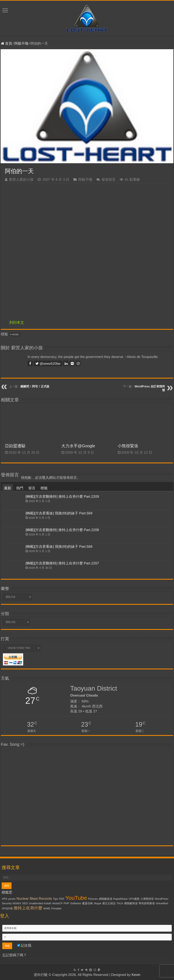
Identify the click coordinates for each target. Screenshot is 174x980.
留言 (32, 488)
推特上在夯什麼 (28, 908)
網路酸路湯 (106, 899)
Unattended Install (40, 903)
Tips (55, 899)
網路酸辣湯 (131, 903)
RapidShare (120, 899)
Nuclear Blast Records (34, 898)
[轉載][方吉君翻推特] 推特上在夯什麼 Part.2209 (62, 497)
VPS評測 (7, 908)
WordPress (162, 899)
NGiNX (17, 903)
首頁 (6, 44)
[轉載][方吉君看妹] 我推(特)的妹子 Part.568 (59, 547)
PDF (62, 899)
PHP (66, 903)
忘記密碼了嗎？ (14, 955)
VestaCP (57, 903)
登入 (45, 478)
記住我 (24, 946)
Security (7, 903)
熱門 (20, 488)
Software (76, 903)
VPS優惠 (134, 899)
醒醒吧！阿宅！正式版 (35, 386)
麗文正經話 (109, 903)
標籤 (44, 488)
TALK (120, 903)
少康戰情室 (147, 899)
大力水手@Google (78, 446)
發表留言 (109, 180)
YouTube (76, 898)
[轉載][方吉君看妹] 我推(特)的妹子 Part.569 (59, 513)
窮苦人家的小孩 (21, 180)
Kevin (136, 975)
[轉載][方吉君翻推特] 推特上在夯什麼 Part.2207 (62, 563)
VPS (4, 899)
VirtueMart (162, 903)
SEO (25, 903)
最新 (8, 488)
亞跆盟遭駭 (15, 446)
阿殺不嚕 (21, 44)
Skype (97, 903)
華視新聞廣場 (147, 903)
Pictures (93, 899)
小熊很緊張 (128, 446)
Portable (56, 908)
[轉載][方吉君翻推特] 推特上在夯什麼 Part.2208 (62, 530)
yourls (12, 899)
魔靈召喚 (87, 903)
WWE (47, 908)
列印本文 (17, 323)
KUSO (16, 334)
